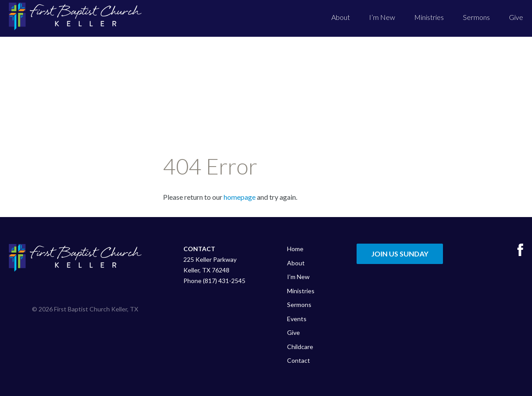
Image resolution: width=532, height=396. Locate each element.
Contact (299, 360)
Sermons (476, 17)
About (341, 17)
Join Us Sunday (400, 254)
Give (516, 17)
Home (295, 249)
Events (297, 319)
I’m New (382, 17)
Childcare (300, 347)
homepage (240, 197)
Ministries (429, 17)
